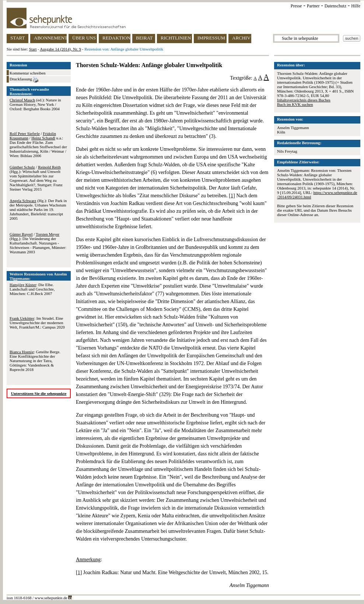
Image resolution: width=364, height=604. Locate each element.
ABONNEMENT (50, 38)
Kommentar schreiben (27, 73)
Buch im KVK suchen (295, 104)
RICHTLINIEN (176, 38)
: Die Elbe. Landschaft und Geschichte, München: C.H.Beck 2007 (32, 289)
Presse (296, 6)
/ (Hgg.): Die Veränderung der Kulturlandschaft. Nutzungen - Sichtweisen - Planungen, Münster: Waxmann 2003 (38, 243)
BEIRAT (144, 38)
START (17, 38)
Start (33, 49)
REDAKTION (116, 38)
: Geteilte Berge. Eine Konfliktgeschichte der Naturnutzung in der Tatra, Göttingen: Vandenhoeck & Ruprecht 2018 (35, 361)
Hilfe (356, 6)
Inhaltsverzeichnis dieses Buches (304, 100)
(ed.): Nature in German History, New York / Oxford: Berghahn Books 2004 (35, 104)
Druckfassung (24, 80)
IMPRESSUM (211, 38)
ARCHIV (241, 38)
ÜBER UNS (84, 38)
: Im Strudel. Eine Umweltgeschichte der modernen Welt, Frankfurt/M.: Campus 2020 (37, 323)
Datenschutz (335, 6)
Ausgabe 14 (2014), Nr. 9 (60, 49)
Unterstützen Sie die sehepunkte (39, 393)
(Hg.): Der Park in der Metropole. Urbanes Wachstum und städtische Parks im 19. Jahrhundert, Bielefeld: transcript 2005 (38, 209)
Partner (313, 6)
